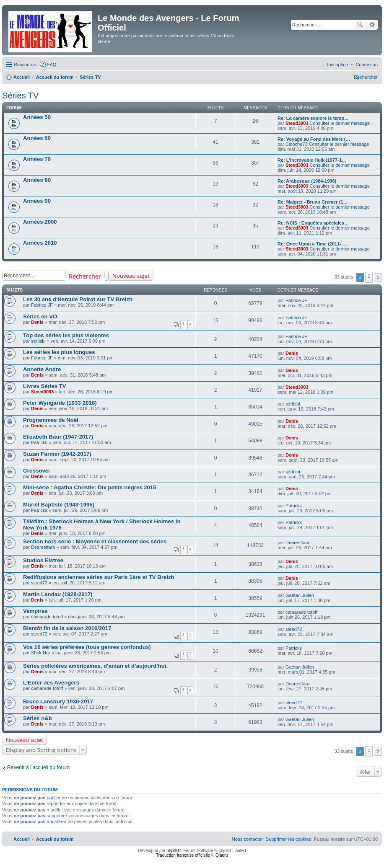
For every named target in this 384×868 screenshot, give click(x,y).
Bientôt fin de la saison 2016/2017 (67, 628)
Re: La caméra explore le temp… (313, 118)
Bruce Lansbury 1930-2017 (58, 701)
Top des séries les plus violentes (66, 335)
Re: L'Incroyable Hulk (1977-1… (312, 160)
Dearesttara (43, 547)
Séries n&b (38, 718)
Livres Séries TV (45, 386)
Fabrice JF (42, 305)
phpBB (173, 851)
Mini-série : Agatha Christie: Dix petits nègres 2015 (90, 487)
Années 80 (37, 180)
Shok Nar (41, 653)
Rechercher (360, 25)
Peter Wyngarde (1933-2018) (60, 403)
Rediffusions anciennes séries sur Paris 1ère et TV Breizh (99, 577)
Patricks (39, 442)
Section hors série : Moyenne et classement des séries (95, 541)
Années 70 (37, 159)
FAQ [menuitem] (52, 65)
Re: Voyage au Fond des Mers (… (314, 139)
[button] (378, 278)
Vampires (35, 611)
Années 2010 (40, 243)
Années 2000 (40, 222)
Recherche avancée (372, 25)
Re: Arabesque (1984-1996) (307, 181)
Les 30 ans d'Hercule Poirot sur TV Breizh (78, 299)
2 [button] (369, 276)
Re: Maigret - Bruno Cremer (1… (313, 202)
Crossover (37, 471)
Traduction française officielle (183, 855)
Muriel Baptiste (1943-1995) (59, 505)
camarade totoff (47, 617)
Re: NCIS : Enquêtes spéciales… (313, 223)
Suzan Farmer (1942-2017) (57, 454)
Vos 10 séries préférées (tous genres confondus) (87, 647)
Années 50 (37, 117)
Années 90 (37, 201)
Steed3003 (297, 123)
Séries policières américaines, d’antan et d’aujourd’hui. (95, 666)
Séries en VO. (41, 316)
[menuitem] (367, 65)
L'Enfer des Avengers (51, 683)
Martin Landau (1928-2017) (58, 594)
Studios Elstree (43, 560)
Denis (37, 322)
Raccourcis (25, 65)
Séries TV (20, 96)
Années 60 (37, 138)
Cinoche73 (297, 144)
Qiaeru (222, 855)
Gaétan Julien (300, 595)
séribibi (38, 341)
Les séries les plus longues (59, 352)
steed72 (39, 583)
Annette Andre (42, 369)
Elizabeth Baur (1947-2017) (58, 437)
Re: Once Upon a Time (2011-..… (313, 244)
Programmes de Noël (51, 420)
